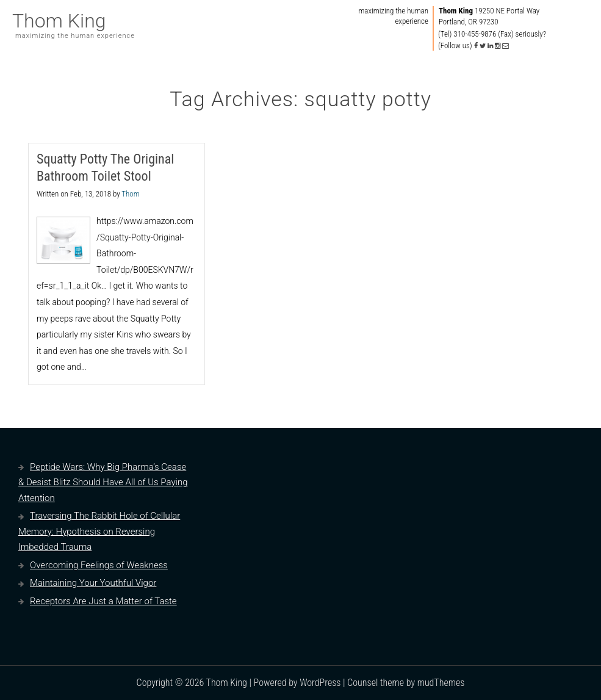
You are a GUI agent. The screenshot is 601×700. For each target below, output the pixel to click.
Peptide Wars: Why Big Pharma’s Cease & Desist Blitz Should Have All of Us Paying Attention (103, 482)
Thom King (59, 21)
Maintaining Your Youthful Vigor (93, 583)
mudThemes (441, 683)
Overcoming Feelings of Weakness (99, 565)
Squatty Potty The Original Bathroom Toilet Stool (105, 168)
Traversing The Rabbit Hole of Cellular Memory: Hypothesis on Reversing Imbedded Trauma (99, 531)
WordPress (320, 683)
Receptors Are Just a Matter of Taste (103, 601)
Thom (130, 194)
